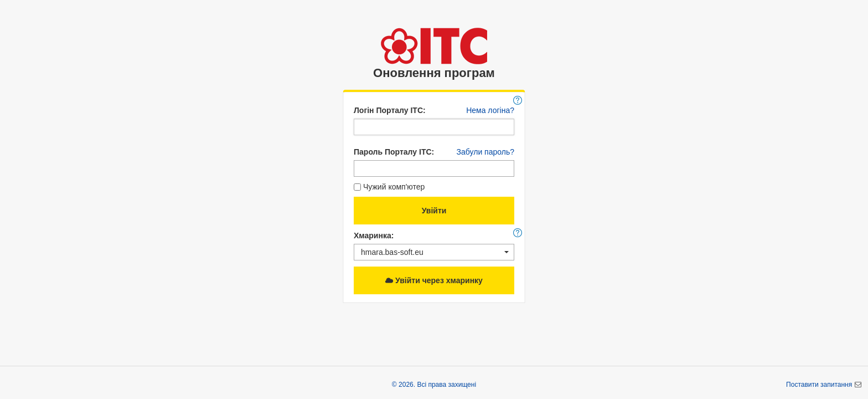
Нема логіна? (490, 110)
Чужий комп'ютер (389, 187)
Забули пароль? (485, 152)
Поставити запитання (820, 385)
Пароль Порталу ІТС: (394, 152)
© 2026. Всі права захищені (434, 385)
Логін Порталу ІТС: (390, 110)
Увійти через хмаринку (434, 280)
